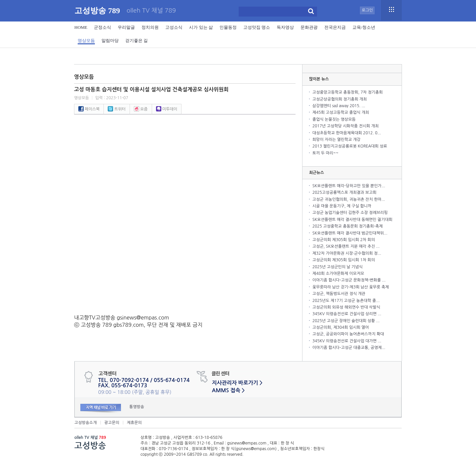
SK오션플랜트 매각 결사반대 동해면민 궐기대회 (352, 220)
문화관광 (309, 27)
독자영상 (285, 27)
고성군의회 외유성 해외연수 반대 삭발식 (346, 307)
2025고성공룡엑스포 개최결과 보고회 (344, 192)
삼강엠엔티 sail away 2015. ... (339, 106)
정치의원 (150, 27)
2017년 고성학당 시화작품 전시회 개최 (345, 126)
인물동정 (228, 27)
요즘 (141, 109)
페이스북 (89, 109)
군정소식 (102, 27)
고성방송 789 (97, 11)
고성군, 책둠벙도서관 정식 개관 (339, 294)
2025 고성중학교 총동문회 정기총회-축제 (348, 226)
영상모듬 (86, 41)
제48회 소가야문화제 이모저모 (338, 274)
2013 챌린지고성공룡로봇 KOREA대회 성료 (350, 146)
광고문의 (112, 423)
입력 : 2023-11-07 (112, 98)
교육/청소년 (364, 27)
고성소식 (174, 27)
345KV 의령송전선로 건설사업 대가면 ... (347, 341)
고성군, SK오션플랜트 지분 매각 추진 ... (346, 246)
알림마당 (110, 41)
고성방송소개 (86, 423)
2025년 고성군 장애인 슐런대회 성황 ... (346, 321)
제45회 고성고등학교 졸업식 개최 (341, 112)
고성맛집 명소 (257, 27)
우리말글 (126, 27)
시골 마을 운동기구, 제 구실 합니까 (342, 206)
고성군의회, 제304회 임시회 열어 (341, 327)
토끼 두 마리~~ (325, 153)
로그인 (367, 10)
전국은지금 (335, 27)
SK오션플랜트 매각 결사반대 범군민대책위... (350, 233)
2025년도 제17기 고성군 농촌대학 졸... (346, 301)
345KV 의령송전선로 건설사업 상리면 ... (347, 314)
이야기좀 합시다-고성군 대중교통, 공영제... (349, 348)
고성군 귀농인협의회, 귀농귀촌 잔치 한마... (349, 199)
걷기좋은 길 (137, 41)
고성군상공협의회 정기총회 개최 (340, 99)
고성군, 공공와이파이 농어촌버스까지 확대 (348, 334)
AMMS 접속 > (228, 390)
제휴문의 (134, 423)
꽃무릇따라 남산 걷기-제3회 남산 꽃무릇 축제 (351, 287)
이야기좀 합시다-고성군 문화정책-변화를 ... (349, 280)
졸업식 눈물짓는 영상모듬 (334, 119)
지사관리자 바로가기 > (237, 383)
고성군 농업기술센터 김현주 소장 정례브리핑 (350, 213)
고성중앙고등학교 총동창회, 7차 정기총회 (348, 92)
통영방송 (137, 407)
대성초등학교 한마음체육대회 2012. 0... (347, 133)
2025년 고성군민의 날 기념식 (337, 267)
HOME (81, 27)
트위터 (117, 109)
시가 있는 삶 (201, 27)
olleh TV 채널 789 (151, 11)
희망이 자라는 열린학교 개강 (336, 140)
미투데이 (167, 109)
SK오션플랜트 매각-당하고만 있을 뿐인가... (349, 186)
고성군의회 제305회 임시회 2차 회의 (344, 240)
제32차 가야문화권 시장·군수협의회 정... (347, 253)
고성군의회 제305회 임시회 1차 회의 (344, 260)
